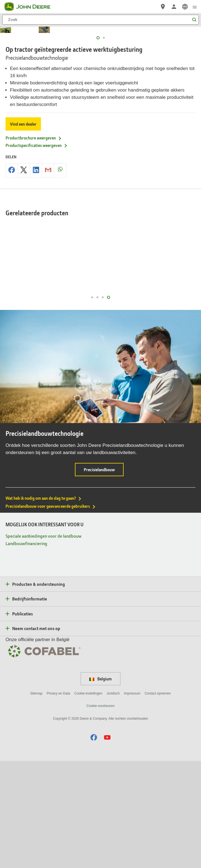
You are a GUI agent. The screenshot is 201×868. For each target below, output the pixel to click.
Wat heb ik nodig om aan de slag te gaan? (44, 605)
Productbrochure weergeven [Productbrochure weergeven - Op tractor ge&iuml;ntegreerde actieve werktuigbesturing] (34, 245)
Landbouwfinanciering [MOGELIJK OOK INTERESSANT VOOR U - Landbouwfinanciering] (26, 650)
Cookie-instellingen (88, 800)
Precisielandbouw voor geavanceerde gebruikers (51, 613)
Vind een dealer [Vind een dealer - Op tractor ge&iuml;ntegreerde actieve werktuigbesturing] (23, 231)
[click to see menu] (195, 7)
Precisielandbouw (104, 578)
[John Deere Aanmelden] (174, 7)
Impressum (132, 800)
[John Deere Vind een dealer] (163, 7)
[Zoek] (100, 20)
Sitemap (36, 800)
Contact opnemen (158, 800)
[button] (94, 844)
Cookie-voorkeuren (100, 813)
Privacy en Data (58, 800)
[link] (185, 7)
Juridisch (113, 800)
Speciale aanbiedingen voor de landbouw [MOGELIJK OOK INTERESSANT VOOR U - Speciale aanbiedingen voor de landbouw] (44, 643)
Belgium (100, 786)
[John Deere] (31, 7)
